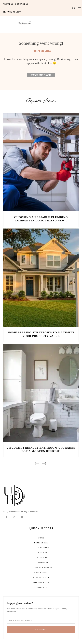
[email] (41, 620)
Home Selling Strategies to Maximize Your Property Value (41, 334)
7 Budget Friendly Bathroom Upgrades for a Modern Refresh (41, 449)
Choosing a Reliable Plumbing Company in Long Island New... (41, 219)
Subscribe (41, 629)
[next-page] (44, 463)
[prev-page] (37, 463)
